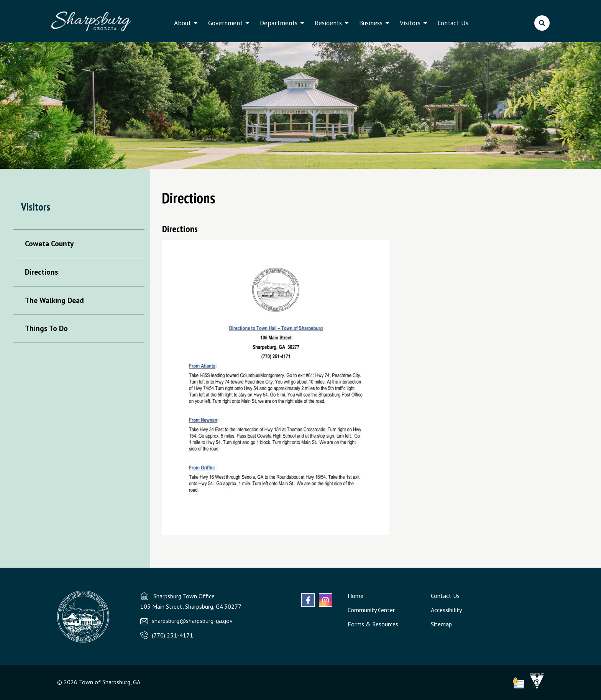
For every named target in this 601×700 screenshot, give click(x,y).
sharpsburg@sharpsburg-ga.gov (192, 621)
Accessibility (446, 610)
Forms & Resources (373, 624)
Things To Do (46, 328)
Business (371, 23)
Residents (328, 23)
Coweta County (49, 243)
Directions (42, 272)
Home (356, 596)
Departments (279, 23)
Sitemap (441, 624)
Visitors (410, 23)
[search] (542, 23)
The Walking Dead (54, 300)
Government (225, 23)
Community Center (371, 610)
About (182, 23)
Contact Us (453, 23)
